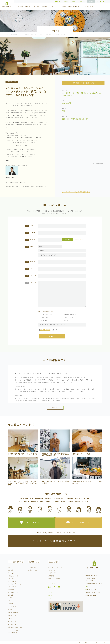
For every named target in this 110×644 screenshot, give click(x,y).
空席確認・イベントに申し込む (83, 83)
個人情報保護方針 (45, 330)
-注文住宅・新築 (13, 612)
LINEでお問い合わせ (33, 522)
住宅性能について (13, 592)
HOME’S (51, 595)
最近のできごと (33, 570)
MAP (88, 587)
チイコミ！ (52, 598)
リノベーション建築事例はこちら (54, 541)
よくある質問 (52, 573)
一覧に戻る (55, 408)
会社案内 (74, 1)
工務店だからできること (75, 6)
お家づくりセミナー (12, 82)
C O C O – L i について (55, 567)
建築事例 (45, 6)
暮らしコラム (12, 624)
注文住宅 (20, 6)
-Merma (10, 604)
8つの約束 (11, 573)
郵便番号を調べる (79, 240)
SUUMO (51, 592)
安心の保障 (11, 589)
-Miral (10, 601)
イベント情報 (62, 6)
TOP (9, 567)
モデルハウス (53, 6)
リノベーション (36, 6)
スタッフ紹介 (52, 570)
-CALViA (11, 598)
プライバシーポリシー (55, 579)
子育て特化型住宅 (89, 6)
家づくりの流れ (13, 581)
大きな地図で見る (99, 164)
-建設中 (10, 618)
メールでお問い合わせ (80, 522)
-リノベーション (13, 615)
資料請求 (91, 1)
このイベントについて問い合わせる (76, 192)
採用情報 (82, 1)
